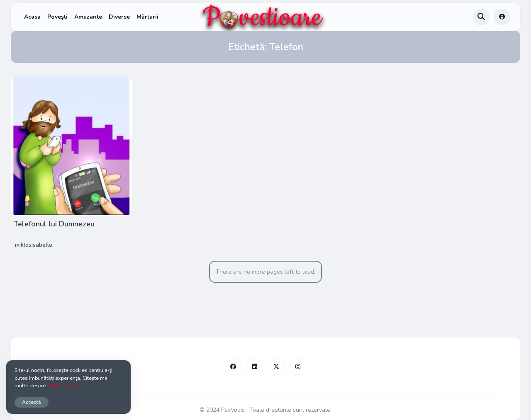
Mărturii (147, 17)
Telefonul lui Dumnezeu (54, 224)
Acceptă (32, 402)
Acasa (32, 17)
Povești (57, 17)
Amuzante (88, 17)
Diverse (119, 17)
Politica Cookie (65, 385)
